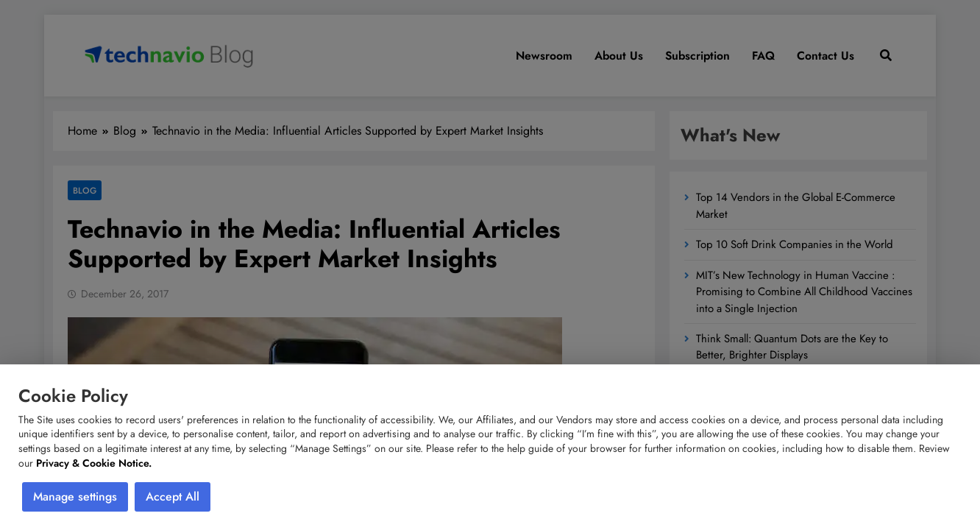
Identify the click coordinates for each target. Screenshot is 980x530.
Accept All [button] (173, 497)
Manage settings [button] (75, 497)
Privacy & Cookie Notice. (94, 463)
